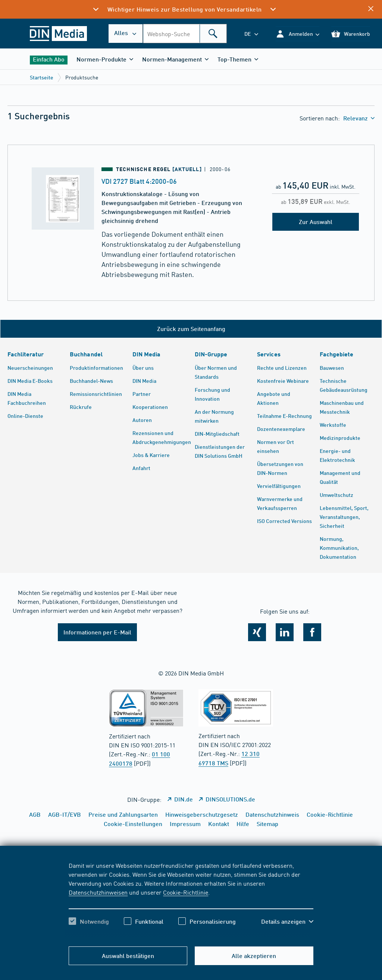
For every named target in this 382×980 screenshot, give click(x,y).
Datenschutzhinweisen (98, 892)
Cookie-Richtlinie (186, 892)
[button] (298, 34)
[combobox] (185, 34)
